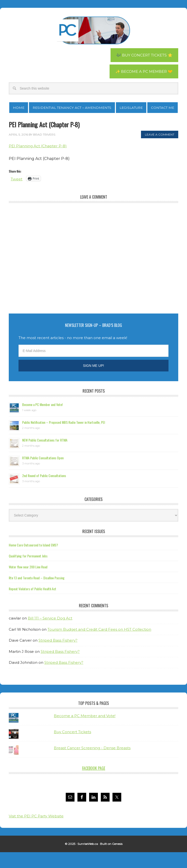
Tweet (17, 195)
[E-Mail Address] (93, 367)
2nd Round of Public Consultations (44, 492)
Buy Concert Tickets (72, 748)
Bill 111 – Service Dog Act (50, 634)
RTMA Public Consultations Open (43, 474)
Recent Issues (94, 547)
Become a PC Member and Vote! (42, 420)
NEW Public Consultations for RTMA (45, 456)
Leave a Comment (160, 151)
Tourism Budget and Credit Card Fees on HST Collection (99, 645)
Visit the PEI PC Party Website (36, 832)
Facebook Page (94, 784)
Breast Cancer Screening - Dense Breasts (92, 764)
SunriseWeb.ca (88, 860)
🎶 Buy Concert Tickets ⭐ (143, 55)
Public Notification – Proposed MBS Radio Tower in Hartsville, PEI (64, 438)
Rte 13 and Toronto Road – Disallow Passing (37, 594)
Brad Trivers (93, 30)
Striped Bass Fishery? (58, 656)
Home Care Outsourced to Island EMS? (33, 561)
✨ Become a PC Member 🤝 (143, 72)
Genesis (117, 860)
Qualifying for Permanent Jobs (28, 572)
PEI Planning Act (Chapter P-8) (39, 162)
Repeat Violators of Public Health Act (33, 605)
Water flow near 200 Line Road (28, 583)
